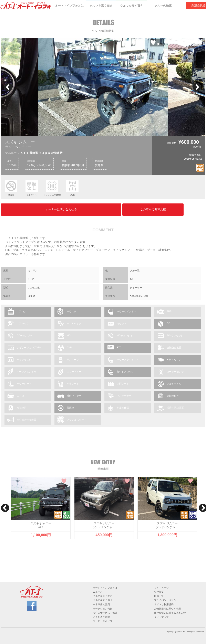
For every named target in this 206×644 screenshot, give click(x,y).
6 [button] (103, 132)
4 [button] (91, 132)
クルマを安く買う (132, 6)
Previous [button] (8, 87)
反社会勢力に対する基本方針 (170, 613)
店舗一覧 (159, 596)
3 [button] (85, 132)
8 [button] (115, 132)
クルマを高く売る (101, 6)
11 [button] (134, 132)
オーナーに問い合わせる (61, 209)
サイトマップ (161, 617)
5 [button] (97, 132)
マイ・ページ (161, 588)
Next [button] (197, 87)
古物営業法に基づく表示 (167, 609)
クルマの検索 (163, 6)
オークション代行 (103, 609)
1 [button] (72, 132)
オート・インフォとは (69, 6)
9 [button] (121, 132)
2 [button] (79, 132)
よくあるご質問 (101, 617)
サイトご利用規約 (164, 604)
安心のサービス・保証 (105, 613)
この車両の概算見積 (153, 209)
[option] (103, 87)
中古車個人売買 (101, 604)
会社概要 (159, 592)
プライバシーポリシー (166, 600)
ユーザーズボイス (103, 621)
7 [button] (109, 132)
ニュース (98, 592)
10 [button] (127, 132)
